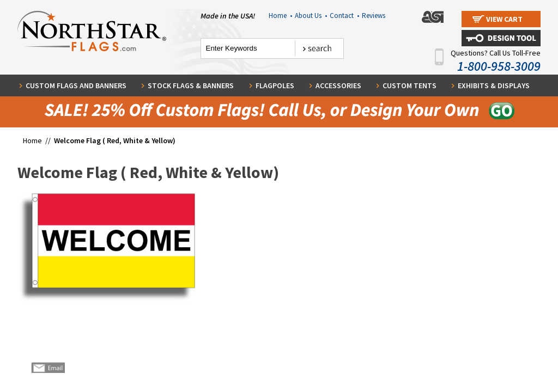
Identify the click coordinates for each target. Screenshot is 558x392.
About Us (311, 16)
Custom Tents (410, 85)
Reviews (374, 16)
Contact (344, 16)
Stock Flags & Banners (191, 85)
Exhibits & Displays (494, 85)
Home (280, 16)
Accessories (338, 85)
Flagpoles (275, 85)
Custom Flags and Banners (76, 85)
